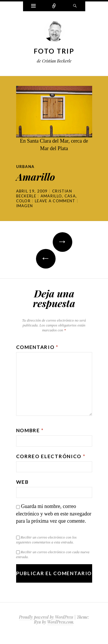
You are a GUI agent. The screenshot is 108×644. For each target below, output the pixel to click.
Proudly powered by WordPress (46, 617)
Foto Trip (54, 51)
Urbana (25, 167)
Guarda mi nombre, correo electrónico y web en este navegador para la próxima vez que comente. (54, 514)
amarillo (51, 196)
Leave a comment (55, 201)
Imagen (25, 206)
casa (70, 196)
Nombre (30, 430)
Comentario (37, 347)
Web (22, 482)
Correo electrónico (51, 456)
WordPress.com (60, 622)
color (23, 201)
